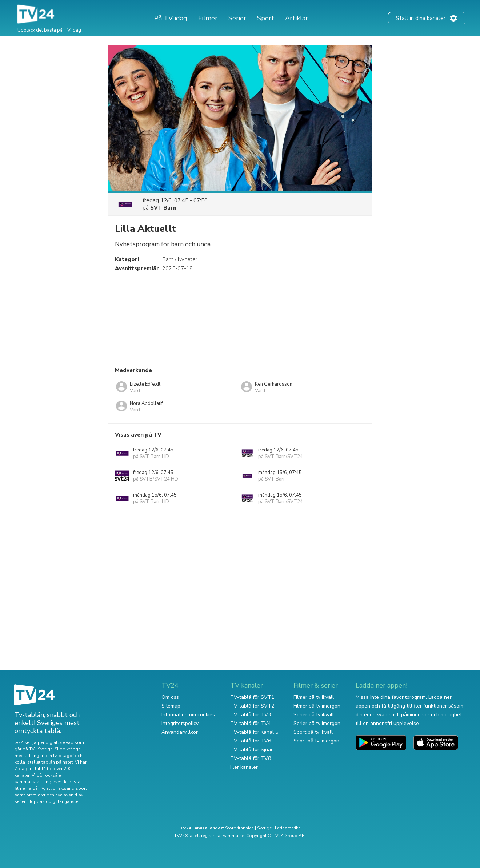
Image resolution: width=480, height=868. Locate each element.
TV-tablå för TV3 (251, 715)
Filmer (208, 18)
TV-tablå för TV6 (251, 741)
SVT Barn (163, 208)
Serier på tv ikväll (314, 715)
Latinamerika (288, 828)
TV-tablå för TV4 (251, 723)
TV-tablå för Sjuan (252, 750)
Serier (237, 18)
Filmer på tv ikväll (314, 697)
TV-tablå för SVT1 (252, 697)
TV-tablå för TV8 (251, 758)
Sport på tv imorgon (316, 741)
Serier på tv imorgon (317, 723)
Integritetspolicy (180, 723)
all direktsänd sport (67, 788)
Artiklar (297, 18)
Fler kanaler (244, 767)
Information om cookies (188, 715)
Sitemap (171, 706)
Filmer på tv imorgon (317, 706)
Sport (266, 18)
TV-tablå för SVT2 (252, 706)
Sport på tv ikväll (313, 732)
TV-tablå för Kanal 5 (254, 732)
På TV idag (171, 18)
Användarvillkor (180, 732)
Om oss (170, 697)
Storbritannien (239, 828)
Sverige (264, 828)
